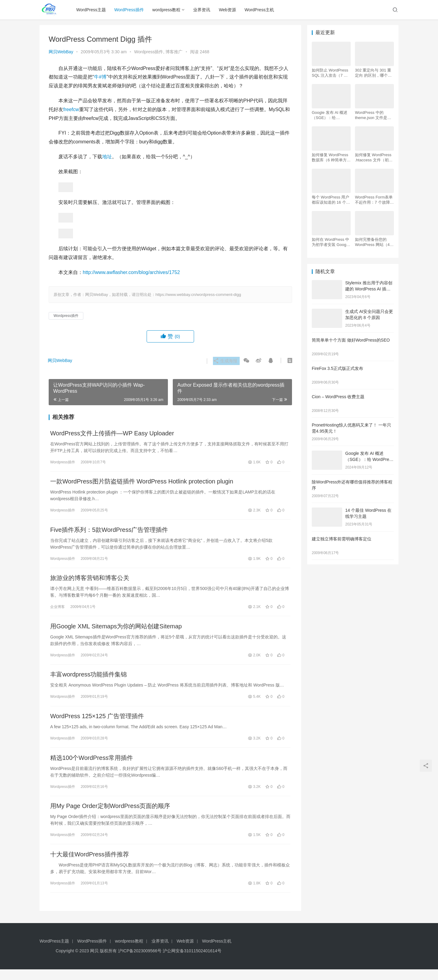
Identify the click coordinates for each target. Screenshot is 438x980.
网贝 (94, 961)
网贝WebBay (61, 52)
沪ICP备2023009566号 (140, 961)
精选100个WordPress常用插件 (92, 766)
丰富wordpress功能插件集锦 (89, 680)
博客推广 (174, 52)
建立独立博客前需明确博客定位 (342, 539)
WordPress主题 (93, 10)
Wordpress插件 (149, 52)
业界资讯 (203, 10)
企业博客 (57, 610)
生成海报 (224, 361)
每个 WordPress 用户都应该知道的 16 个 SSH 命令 (330, 200)
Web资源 (229, 10)
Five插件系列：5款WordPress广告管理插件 (109, 532)
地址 (107, 157)
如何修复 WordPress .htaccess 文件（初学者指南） (374, 158)
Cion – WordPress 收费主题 (338, 397)
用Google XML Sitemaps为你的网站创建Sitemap (116, 631)
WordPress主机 (261, 10)
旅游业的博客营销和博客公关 (90, 581)
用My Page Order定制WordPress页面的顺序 (110, 815)
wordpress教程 (168, 10)
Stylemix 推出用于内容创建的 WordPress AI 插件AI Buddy (369, 289)
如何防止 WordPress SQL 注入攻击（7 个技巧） (330, 73)
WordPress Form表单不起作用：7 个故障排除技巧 (374, 200)
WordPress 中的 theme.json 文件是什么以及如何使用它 (373, 115)
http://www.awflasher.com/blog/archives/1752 (131, 272)
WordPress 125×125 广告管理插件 (97, 723)
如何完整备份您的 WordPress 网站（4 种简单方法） (372, 242)
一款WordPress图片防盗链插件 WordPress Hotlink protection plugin (142, 483)
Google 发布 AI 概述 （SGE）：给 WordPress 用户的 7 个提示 (330, 115)
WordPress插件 (131, 10)
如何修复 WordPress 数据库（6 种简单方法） (330, 158)
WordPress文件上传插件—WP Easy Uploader (112, 434)
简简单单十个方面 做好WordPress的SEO (351, 340)
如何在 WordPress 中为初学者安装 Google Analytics (331, 242)
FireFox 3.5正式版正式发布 (337, 368)
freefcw (71, 109)
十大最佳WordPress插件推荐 (90, 864)
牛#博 (100, 77)
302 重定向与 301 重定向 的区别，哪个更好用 (373, 73)
